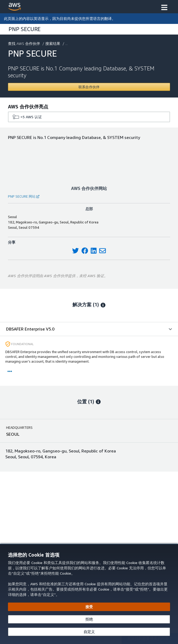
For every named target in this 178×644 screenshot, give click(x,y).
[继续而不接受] (89, 619)
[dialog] (89, 594)
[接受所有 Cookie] (89, 607)
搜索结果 (53, 43)
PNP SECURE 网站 (24, 196)
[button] (164, 8)
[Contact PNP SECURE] (89, 87)
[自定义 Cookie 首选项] (89, 632)
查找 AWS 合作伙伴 (25, 43)
